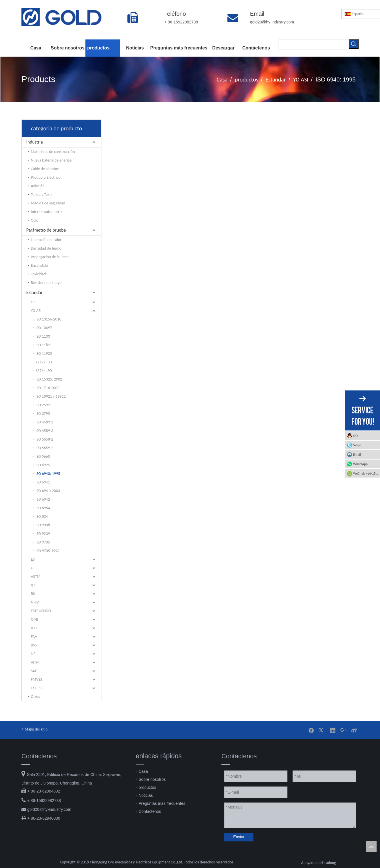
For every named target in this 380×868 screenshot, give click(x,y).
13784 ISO (44, 371)
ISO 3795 (43, 414)
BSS (34, 645)
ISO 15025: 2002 (49, 379)
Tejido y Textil (42, 195)
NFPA (35, 602)
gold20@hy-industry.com (49, 809)
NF (33, 654)
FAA (34, 637)
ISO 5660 (43, 456)
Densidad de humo (46, 248)
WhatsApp (360, 464)
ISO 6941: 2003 (48, 491)
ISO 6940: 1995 (48, 474)
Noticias (146, 795)
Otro (35, 220)
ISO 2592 (43, 405)
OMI (34, 619)
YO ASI (36, 311)
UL (33, 568)
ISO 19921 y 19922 (51, 396)
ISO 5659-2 (44, 448)
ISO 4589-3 (44, 431)
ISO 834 (42, 516)
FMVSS (36, 679)
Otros (35, 697)
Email (357, 455)
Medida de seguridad (48, 203)
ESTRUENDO (41, 611)
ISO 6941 (43, 482)
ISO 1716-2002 (47, 388)
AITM (35, 662)
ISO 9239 (43, 534)
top (371, 847)
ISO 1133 (43, 336)
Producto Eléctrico (46, 177)
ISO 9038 (43, 525)
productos (147, 787)
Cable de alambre (45, 169)
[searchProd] (314, 44)
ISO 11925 (44, 354)
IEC (33, 585)
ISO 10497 (44, 328)
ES (33, 559)
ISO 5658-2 (44, 439)
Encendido (39, 265)
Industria (35, 142)
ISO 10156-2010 (48, 319)
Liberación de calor (46, 240)
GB (33, 302)
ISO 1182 (43, 345)
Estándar (34, 292)
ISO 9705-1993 (47, 551)
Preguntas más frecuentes (162, 803)
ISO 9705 (43, 542)
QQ (355, 436)
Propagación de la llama (50, 257)
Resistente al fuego (46, 283)
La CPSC (37, 688)
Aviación (38, 186)
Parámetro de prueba (46, 230)
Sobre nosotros (152, 779)
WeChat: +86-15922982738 (367, 473)
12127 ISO (44, 362)
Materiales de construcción (53, 152)
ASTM (36, 577)
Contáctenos (150, 811)
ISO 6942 (43, 499)
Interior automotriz (46, 212)
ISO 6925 (43, 465)
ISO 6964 (43, 508)
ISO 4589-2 (44, 422)
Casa (143, 771)
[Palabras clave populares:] (354, 44)
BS (33, 594)
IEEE (34, 628)
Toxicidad (38, 274)
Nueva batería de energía (51, 160)
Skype (357, 445)
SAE (34, 671)
